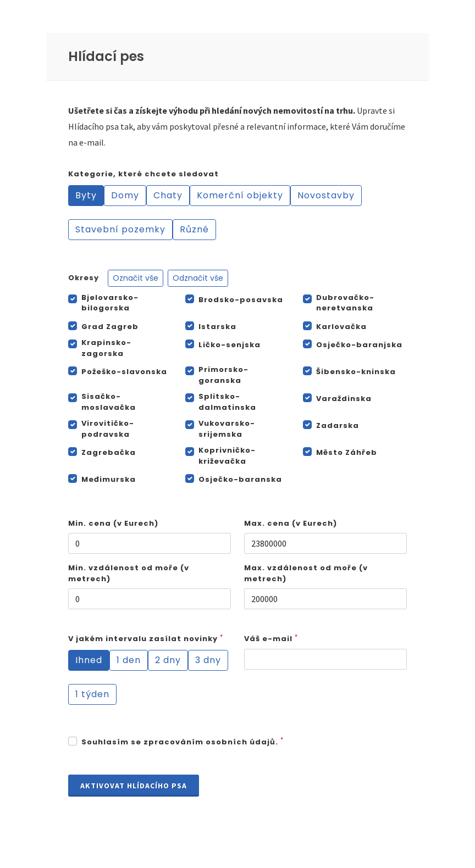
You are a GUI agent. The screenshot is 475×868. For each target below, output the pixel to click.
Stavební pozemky (120, 229)
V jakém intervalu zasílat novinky (146, 639)
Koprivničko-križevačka (227, 456)
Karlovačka (341, 327)
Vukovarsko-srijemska (227, 429)
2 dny (168, 660)
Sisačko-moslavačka (109, 402)
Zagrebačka (109, 452)
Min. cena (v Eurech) (113, 523)
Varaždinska (344, 399)
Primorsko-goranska (223, 375)
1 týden (92, 694)
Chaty (168, 195)
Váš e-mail (271, 639)
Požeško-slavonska (124, 372)
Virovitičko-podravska (108, 429)
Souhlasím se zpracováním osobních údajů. (183, 742)
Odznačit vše (198, 278)
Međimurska (109, 479)
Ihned (89, 660)
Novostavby (326, 195)
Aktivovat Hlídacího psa (134, 786)
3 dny (208, 660)
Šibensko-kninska (356, 372)
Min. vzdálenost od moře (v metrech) (129, 573)
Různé (194, 229)
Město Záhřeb (347, 452)
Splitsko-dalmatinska (227, 402)
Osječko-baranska (240, 479)
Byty (86, 195)
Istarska (217, 327)
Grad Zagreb (110, 327)
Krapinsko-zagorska (106, 348)
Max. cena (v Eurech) (291, 523)
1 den (129, 660)
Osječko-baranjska (359, 345)
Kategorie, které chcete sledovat (143, 174)
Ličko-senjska (230, 345)
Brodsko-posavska (241, 300)
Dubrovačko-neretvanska (345, 303)
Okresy (148, 278)
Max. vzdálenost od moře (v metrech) (306, 573)
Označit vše (136, 278)
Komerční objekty (240, 195)
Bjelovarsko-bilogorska (110, 303)
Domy (125, 195)
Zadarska (338, 425)
